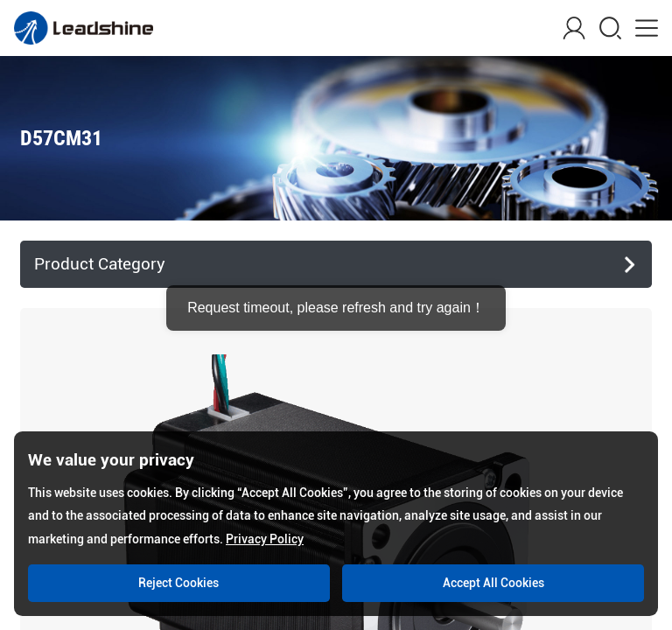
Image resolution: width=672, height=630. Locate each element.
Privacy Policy (265, 539)
